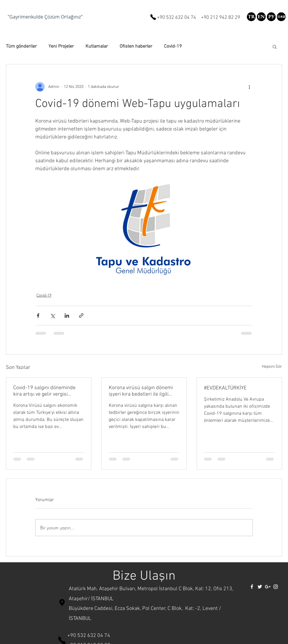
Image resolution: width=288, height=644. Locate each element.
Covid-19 (173, 46)
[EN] (261, 17)
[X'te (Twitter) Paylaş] (52, 316)
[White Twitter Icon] (260, 587)
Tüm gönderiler (21, 46)
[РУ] (271, 17)
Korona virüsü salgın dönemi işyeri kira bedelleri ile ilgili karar (141, 391)
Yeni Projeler (61, 46)
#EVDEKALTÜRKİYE (225, 388)
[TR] (251, 17)
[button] (281, 17)
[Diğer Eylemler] (249, 87)
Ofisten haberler (136, 46)
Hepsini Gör (272, 367)
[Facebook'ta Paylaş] (38, 316)
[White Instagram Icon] (276, 587)
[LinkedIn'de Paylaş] (67, 316)
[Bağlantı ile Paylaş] (81, 316)
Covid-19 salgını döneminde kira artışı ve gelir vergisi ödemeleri (44, 391)
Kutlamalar (97, 46)
